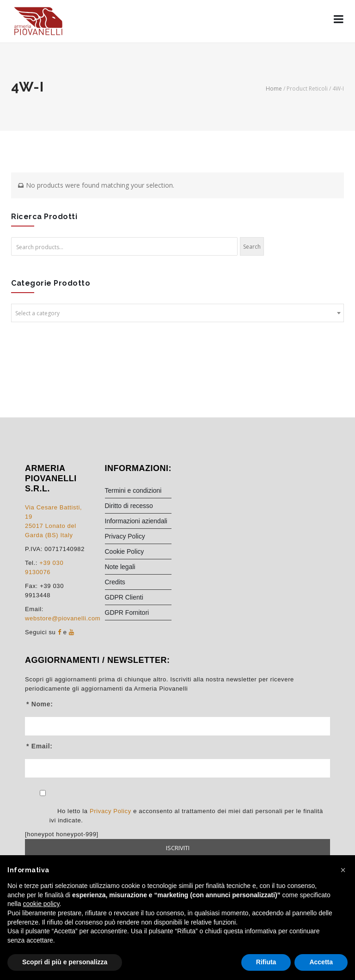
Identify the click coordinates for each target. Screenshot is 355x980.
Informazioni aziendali (136, 521)
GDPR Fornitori (127, 612)
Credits (115, 582)
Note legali (120, 567)
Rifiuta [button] (266, 962)
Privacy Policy (125, 536)
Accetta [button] (321, 962)
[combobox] (177, 313)
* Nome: (40, 704)
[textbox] (177, 313)
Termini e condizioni (133, 490)
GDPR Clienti (124, 597)
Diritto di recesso (129, 506)
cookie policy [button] (41, 904)
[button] (343, 870)
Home (274, 89)
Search (252, 247)
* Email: (40, 746)
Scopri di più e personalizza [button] (65, 962)
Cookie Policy (125, 551)
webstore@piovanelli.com (63, 618)
